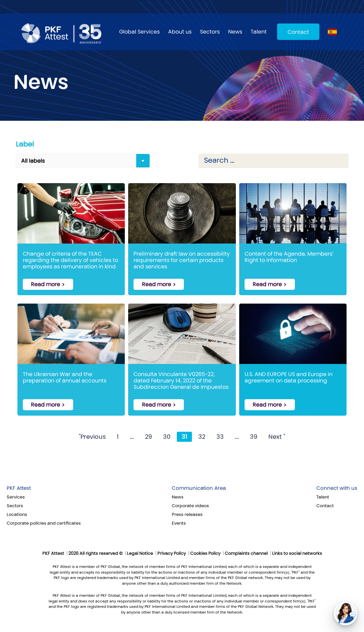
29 (148, 437)
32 (202, 437)
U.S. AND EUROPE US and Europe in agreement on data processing (289, 377)
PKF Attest (19, 488)
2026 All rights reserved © (95, 554)
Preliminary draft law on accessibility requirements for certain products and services (182, 260)
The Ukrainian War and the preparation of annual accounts (65, 377)
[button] (346, 614)
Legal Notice (140, 554)
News (235, 32)
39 (254, 437)
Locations (17, 515)
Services (16, 497)
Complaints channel (246, 554)
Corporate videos (190, 506)
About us (180, 32)
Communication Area (199, 488)
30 (167, 437)
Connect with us (337, 488)
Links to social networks (297, 554)
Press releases (187, 515)
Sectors (210, 32)
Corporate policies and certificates (44, 523)
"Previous (92, 437)
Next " (277, 437)
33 (220, 437)
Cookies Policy (205, 554)
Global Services (139, 32)
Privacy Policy (172, 554)
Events (179, 523)
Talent (259, 32)
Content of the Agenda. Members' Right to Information (289, 257)
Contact (298, 32)
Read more (45, 284)
